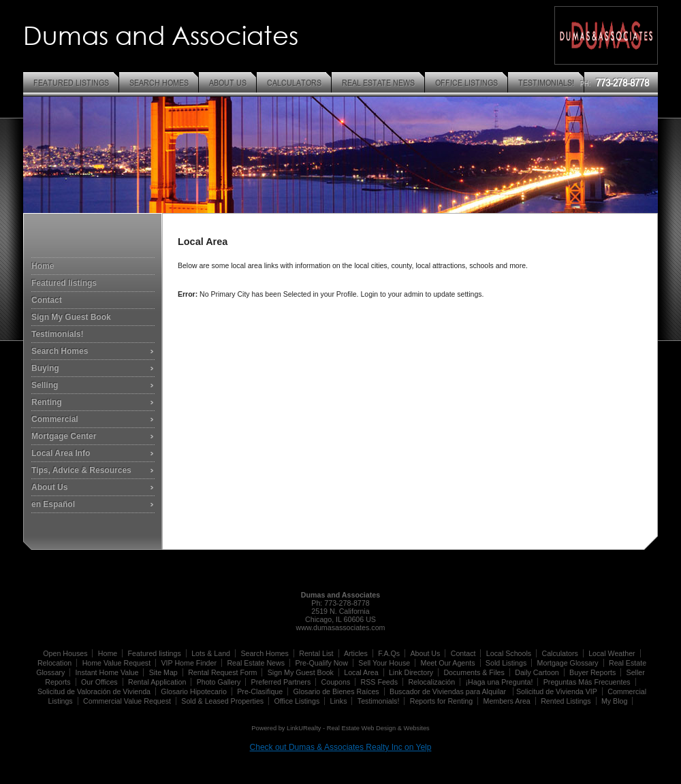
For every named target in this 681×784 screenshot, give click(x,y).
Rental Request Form (222, 672)
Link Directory (411, 672)
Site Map (163, 672)
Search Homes (60, 351)
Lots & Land (211, 653)
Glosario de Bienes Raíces (336, 691)
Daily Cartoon (537, 672)
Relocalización (431, 682)
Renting (47, 402)
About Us (49, 487)
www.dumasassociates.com (341, 627)
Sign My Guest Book (71, 317)
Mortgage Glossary (568, 663)
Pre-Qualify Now (321, 663)
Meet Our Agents (448, 663)
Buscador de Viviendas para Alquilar (449, 691)
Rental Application (157, 682)
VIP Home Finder (189, 663)
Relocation (54, 663)
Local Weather (612, 653)
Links (339, 701)
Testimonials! (57, 334)
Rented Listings (566, 701)
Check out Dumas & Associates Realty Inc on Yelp (341, 747)
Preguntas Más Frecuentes (587, 682)
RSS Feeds (380, 682)
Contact (47, 300)
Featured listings (64, 283)
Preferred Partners (281, 682)
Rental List (316, 653)
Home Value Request (117, 663)
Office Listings (297, 701)
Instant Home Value (107, 672)
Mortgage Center (64, 436)
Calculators (559, 653)
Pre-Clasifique (260, 691)
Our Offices (99, 682)
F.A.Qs (389, 653)
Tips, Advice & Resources (81, 470)
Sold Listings (506, 663)
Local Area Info (61, 453)
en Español (53, 504)
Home (43, 266)
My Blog (615, 701)
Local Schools (509, 653)
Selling (45, 385)
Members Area (507, 701)
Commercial (55, 419)
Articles (356, 653)
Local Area (361, 672)
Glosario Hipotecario (194, 691)
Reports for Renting (441, 701)
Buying (45, 368)
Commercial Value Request (127, 701)
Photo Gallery (219, 682)
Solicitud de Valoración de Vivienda (94, 691)
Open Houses (65, 653)
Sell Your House (384, 663)
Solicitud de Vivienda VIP (557, 691)
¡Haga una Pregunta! (499, 682)
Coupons (336, 682)
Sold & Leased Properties (222, 701)
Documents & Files (474, 672)
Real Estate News (256, 663)
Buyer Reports (592, 672)
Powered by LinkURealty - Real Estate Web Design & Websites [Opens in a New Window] (340, 728)
